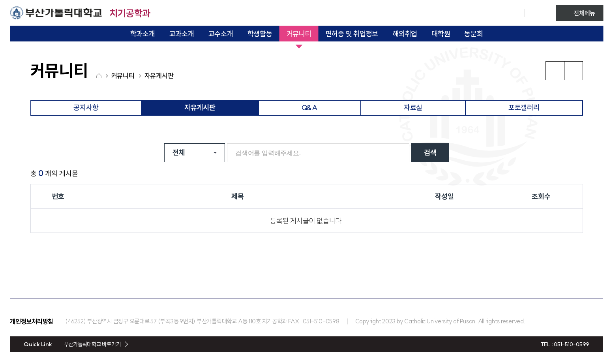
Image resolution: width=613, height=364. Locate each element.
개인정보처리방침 (32, 321)
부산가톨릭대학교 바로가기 (92, 344)
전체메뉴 (584, 13)
